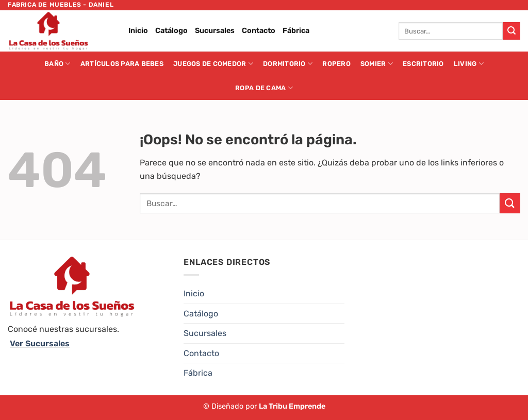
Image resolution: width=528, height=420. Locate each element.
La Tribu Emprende (292, 406)
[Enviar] (511, 31)
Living (469, 64)
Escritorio (423, 64)
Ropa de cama (264, 88)
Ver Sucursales (40, 343)
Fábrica (296, 31)
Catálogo (171, 31)
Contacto (259, 31)
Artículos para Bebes (122, 64)
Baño (57, 64)
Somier (377, 64)
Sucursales (215, 31)
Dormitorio (288, 64)
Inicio (138, 31)
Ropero (336, 64)
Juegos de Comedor (213, 64)
